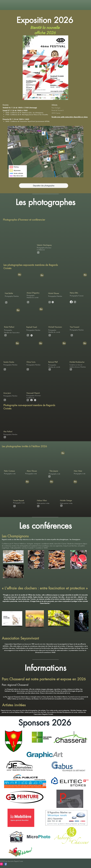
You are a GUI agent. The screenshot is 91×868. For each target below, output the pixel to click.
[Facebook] (71, 302)
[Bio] (19, 275)
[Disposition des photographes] (44, 186)
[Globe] (32, 335)
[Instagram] (38, 252)
